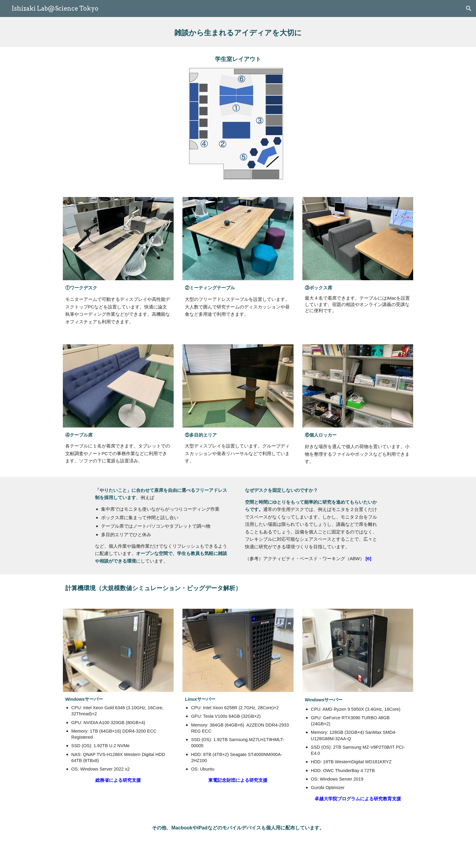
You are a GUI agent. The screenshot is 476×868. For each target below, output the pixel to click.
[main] (238, 32)
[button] (469, 9)
